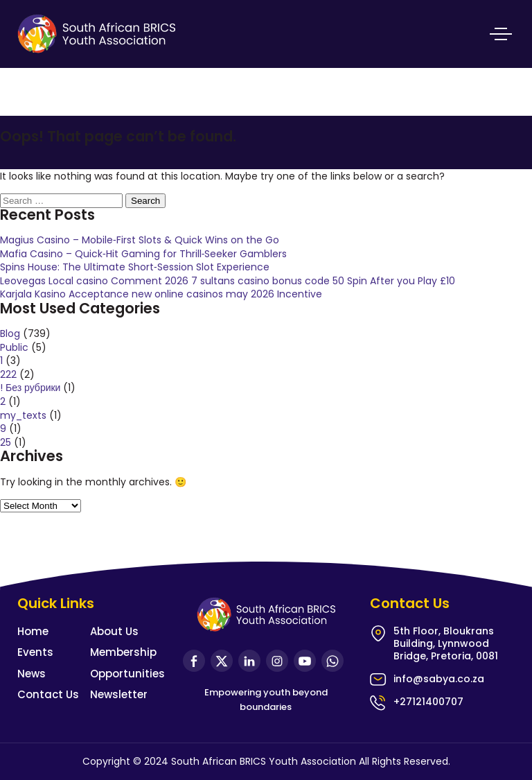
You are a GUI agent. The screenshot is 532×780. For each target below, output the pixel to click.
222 (8, 374)
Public (14, 347)
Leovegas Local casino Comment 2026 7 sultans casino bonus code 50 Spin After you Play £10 (228, 281)
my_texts (23, 415)
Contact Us (48, 694)
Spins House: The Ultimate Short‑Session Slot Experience (135, 267)
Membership (123, 652)
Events (35, 652)
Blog (10, 333)
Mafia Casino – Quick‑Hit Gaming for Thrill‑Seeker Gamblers (143, 254)
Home (33, 631)
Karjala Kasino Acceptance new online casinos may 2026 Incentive (161, 294)
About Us (114, 631)
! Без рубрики (30, 388)
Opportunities (127, 674)
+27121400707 (428, 702)
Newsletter (119, 694)
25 (6, 442)
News (32, 674)
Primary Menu (501, 34)
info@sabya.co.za (439, 679)
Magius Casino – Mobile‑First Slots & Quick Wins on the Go (140, 240)
